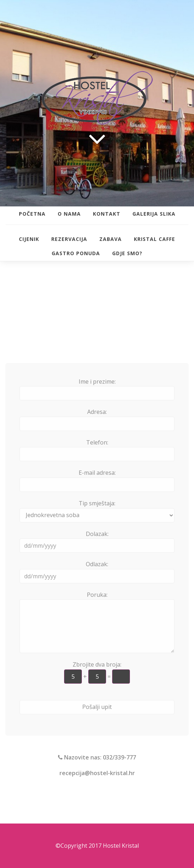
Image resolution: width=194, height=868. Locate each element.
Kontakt (107, 214)
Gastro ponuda (76, 253)
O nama (69, 214)
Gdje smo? (127, 253)
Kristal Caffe (154, 239)
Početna (32, 214)
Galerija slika (154, 214)
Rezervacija (69, 239)
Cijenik (29, 239)
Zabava (111, 239)
